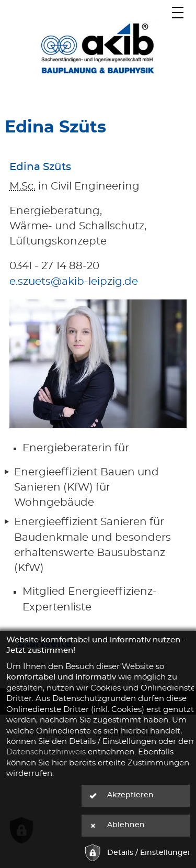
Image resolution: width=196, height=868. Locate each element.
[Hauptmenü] (178, 13)
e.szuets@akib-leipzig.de (74, 282)
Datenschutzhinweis (46, 752)
